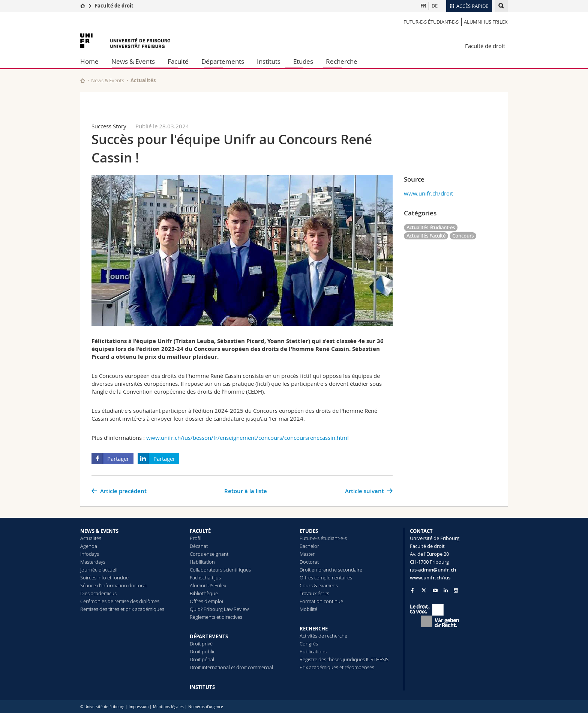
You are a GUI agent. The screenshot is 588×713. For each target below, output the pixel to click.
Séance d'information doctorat (114, 585)
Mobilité (308, 609)
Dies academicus (98, 593)
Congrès (309, 644)
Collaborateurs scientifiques (220, 570)
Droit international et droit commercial (231, 667)
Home (89, 61)
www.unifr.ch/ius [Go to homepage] (430, 578)
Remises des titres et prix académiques (122, 609)
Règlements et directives (216, 617)
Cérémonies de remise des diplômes (120, 601)
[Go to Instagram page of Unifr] (456, 590)
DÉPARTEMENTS (209, 636)
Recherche (342, 61)
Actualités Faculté (426, 236)
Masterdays (93, 562)
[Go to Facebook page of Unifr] (412, 590)
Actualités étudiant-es (431, 227)
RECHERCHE (314, 629)
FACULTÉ (200, 531)
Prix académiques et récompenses (337, 667)
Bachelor (309, 546)
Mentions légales (168, 707)
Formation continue (321, 601)
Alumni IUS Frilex (486, 22)
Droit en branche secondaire (331, 570)
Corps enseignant (209, 554)
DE (435, 6)
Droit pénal (202, 659)
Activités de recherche (323, 636)
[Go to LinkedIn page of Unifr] (446, 590)
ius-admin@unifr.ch (433, 570)
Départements (223, 61)
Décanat (199, 546)
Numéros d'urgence (206, 707)
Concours (463, 236)
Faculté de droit (114, 6)
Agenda (89, 546)
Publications (313, 651)
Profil (196, 538)
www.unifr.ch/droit (428, 193)
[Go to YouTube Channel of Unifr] (435, 590)
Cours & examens (319, 585)
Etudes (303, 61)
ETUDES (309, 531)
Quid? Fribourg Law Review (219, 609)
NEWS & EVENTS (99, 531)
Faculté (178, 61)
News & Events (133, 61)
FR (423, 6)
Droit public (202, 651)
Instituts (269, 61)
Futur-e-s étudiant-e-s (431, 22)
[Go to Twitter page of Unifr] (424, 590)
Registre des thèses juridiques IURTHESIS (344, 659)
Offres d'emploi (206, 601)
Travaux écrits (314, 593)
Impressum (139, 707)
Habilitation (202, 562)
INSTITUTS (202, 687)
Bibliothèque (204, 593)
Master (307, 554)
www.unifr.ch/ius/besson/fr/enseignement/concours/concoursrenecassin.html (247, 438)
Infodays (90, 554)
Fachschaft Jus (205, 578)
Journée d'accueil (99, 570)
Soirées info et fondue (104, 578)
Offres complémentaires (326, 578)
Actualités (91, 538)
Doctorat (309, 562)
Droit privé (201, 644)
